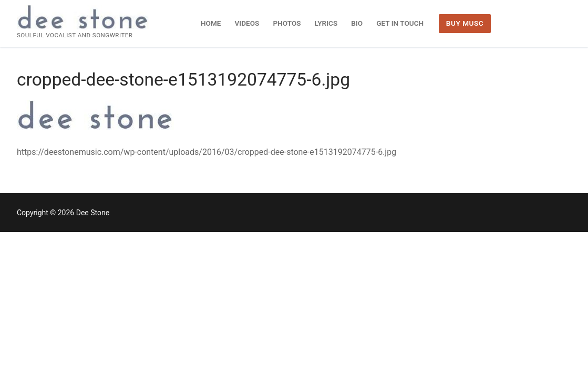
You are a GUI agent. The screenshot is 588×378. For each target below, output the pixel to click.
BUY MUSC (465, 23)
